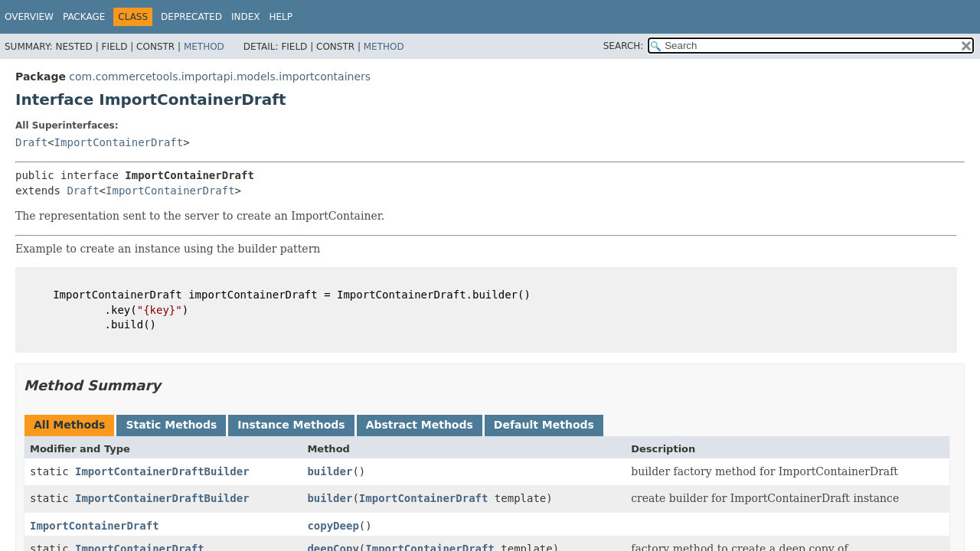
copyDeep (333, 526)
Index (246, 17)
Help (281, 17)
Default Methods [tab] (544, 425)
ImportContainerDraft (119, 142)
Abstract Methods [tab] (420, 425)
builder (330, 471)
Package (84, 17)
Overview (29, 17)
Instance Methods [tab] (291, 425)
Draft (31, 142)
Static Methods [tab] (171, 425)
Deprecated (191, 17)
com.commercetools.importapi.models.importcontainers (220, 77)
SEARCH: (624, 46)
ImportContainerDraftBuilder (162, 471)
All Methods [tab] (69, 425)
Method (204, 47)
